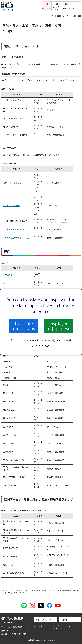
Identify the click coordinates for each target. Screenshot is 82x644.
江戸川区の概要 (35, 591)
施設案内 (45, 591)
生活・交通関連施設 (65, 591)
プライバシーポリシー (58, 627)
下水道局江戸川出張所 (13, 229)
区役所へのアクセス (45, 620)
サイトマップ (73, 626)
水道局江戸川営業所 (12, 206)
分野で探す (53, 591)
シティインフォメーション (20, 591)
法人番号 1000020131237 (14, 623)
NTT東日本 (9, 275)
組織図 (65, 620)
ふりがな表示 (56, 8)
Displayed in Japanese (58, 326)
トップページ (5, 591)
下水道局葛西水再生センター (16, 238)
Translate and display (24, 326)
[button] (66, 6)
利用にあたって (42, 626)
